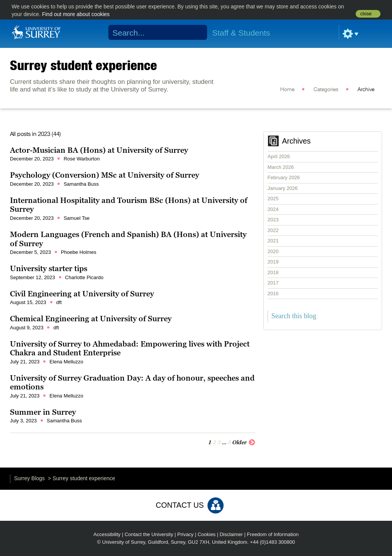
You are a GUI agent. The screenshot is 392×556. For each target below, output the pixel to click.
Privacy (185, 534)
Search (197, 33)
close (366, 14)
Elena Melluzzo (66, 362)
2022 (273, 230)
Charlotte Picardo (84, 277)
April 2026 (279, 156)
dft (59, 302)
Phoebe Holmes (79, 252)
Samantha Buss (81, 184)
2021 (273, 241)
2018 (273, 272)
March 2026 (281, 167)
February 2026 (284, 177)
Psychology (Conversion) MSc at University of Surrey (105, 175)
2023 (273, 220)
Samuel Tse (77, 218)
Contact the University (149, 534)
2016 (273, 294)
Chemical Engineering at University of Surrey (91, 319)
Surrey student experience (83, 65)
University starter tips (49, 268)
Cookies (207, 534)
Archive (366, 90)
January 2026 (283, 188)
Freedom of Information (273, 534)
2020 (273, 251)
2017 (273, 283)
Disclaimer (231, 534)
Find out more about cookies (76, 14)
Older (244, 442)
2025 (273, 199)
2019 (273, 262)
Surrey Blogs (29, 478)
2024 (273, 209)
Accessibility (107, 534)
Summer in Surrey (43, 412)
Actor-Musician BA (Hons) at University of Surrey (99, 150)
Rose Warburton (82, 159)
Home (287, 90)
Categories (326, 90)
